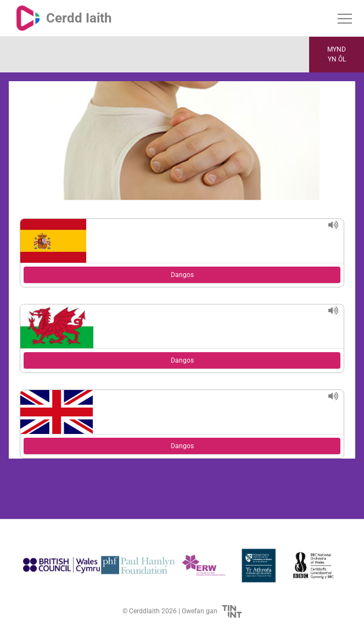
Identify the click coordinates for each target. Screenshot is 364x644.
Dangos (182, 275)
